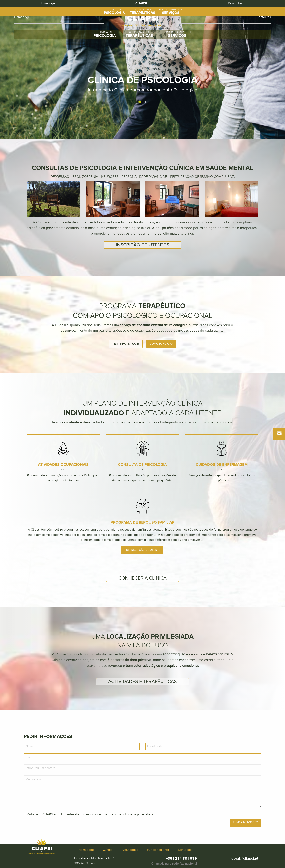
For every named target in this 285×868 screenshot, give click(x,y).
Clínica (108, 850)
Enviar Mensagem (246, 822)
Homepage (22, 17)
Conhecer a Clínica (142, 578)
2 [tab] (145, 102)
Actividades (130, 850)
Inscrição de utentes (142, 245)
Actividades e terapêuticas (142, 681)
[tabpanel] (142, 69)
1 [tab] (140, 102)
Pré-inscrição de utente (142, 550)
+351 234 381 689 (181, 859)
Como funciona (161, 344)
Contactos (185, 850)
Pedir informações (126, 344)
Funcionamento (158, 850)
